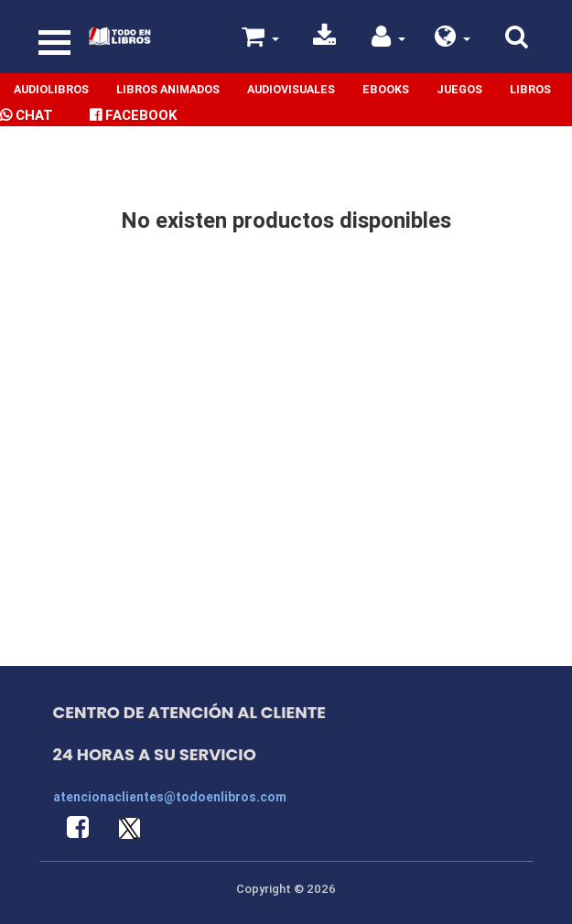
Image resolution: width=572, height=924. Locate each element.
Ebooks (386, 89)
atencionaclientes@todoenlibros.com (170, 797)
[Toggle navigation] (54, 43)
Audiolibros (51, 89)
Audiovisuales (291, 89)
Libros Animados (168, 89)
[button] (453, 40)
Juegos (459, 89)
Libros (530, 89)
